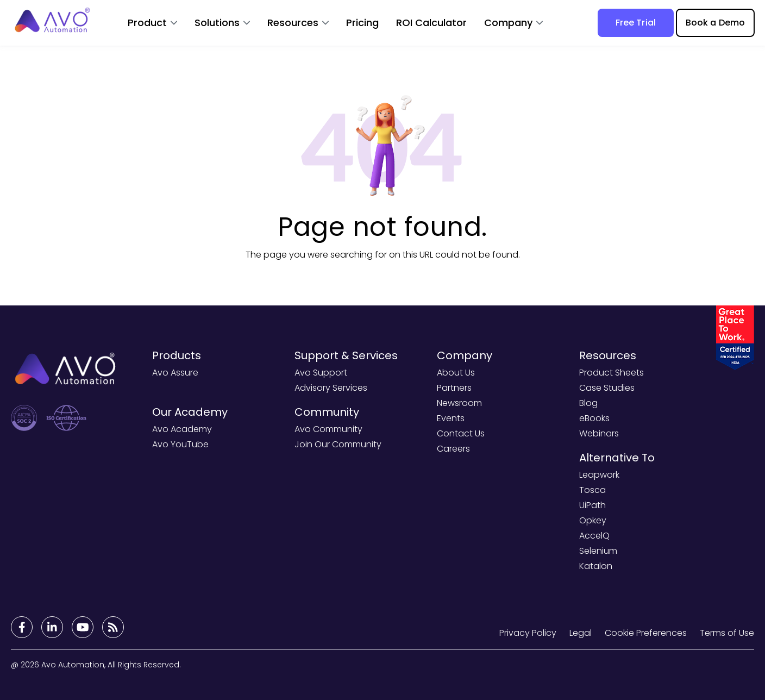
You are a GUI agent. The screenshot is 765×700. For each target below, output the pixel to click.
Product (147, 23)
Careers (453, 449)
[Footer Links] (22, 627)
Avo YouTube (180, 444)
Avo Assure (175, 373)
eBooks (594, 418)
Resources (293, 23)
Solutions (217, 23)
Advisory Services (331, 388)
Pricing (362, 23)
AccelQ (594, 536)
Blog (588, 403)
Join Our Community (338, 444)
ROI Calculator (431, 23)
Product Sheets (612, 373)
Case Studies (607, 388)
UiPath (592, 505)
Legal (581, 633)
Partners (454, 388)
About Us (456, 373)
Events (451, 418)
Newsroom (459, 403)
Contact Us (461, 433)
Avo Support (321, 373)
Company (508, 23)
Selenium (598, 551)
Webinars (599, 433)
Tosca (592, 490)
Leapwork (599, 475)
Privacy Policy (528, 633)
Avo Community (328, 429)
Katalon (596, 566)
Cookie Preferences (646, 633)
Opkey (593, 520)
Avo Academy (182, 429)
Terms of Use (727, 633)
